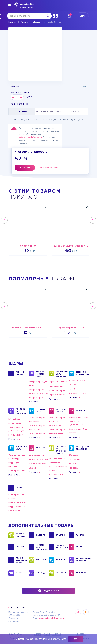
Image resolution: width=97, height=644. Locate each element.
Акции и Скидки (20, 374)
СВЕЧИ (79, 547)
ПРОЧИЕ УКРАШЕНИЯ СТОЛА (21, 560)
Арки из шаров (56, 475)
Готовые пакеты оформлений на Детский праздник (17, 427)
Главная (13, 22)
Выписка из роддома (38, 459)
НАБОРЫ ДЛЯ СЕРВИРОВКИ (41, 547)
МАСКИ (19, 573)
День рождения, (36, 455)
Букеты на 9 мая (56, 425)
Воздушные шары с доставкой (61, 374)
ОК (76, 639)
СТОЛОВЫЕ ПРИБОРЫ (21, 535)
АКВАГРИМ (41, 560)
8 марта (72, 464)
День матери (75, 459)
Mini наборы (14, 419)
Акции (47, 634)
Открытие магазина (38, 464)
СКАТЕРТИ (21, 547)
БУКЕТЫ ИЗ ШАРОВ (61, 411)
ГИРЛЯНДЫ (41, 573)
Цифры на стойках (17, 502)
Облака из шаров (57, 390)
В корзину (25, 168)
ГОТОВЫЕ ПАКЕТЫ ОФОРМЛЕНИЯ (21, 411)
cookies (33, 639)
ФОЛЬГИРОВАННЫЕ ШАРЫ (21, 448)
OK (86, 612)
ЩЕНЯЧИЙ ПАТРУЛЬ (78, 380)
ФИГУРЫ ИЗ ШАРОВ (41, 411)
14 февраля (74, 468)
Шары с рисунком (57, 395)
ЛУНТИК (72, 385)
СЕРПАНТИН (61, 573)
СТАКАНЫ (61, 535)
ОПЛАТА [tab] (75, 112)
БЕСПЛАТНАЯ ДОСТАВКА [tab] (48, 112)
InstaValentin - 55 (53, 22)
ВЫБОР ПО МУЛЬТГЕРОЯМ (82, 374)
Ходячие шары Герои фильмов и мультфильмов (79, 421)
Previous (4, 220)
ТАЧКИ (72, 389)
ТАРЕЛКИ (80, 535)
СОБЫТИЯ (41, 448)
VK (78, 612)
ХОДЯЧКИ (80, 411)
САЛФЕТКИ (41, 535)
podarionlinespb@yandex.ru (31, 137)
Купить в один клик (49, 167)
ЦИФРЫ (19, 488)
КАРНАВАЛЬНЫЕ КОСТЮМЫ (82, 560)
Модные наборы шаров (40, 374)
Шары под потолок (58, 382)
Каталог (25, 22)
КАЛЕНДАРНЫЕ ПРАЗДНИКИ (82, 448)
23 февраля (74, 455)
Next (93, 220)
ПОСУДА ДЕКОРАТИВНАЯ (61, 547)
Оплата (38, 634)
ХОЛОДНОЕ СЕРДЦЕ (78, 393)
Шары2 (36, 22)
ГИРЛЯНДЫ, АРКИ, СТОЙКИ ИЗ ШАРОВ (61, 450)
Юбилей (32, 468)
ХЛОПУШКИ (81, 573)
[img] (10, 5)
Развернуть (33, 402)
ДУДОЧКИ (60, 560)
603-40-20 (18, 608)
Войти (83, 16)
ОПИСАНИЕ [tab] (22, 112)
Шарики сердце (56, 386)
